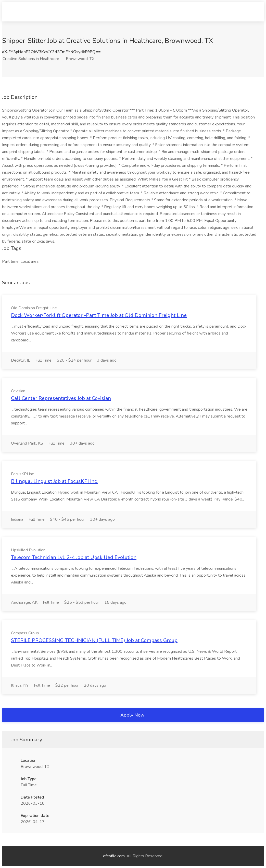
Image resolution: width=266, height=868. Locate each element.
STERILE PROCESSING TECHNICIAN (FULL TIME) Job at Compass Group (94, 640)
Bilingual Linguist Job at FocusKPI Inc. (54, 481)
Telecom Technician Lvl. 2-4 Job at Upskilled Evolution (74, 557)
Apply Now (132, 715)
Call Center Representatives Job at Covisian (61, 398)
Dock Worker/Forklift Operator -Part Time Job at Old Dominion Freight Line (99, 315)
